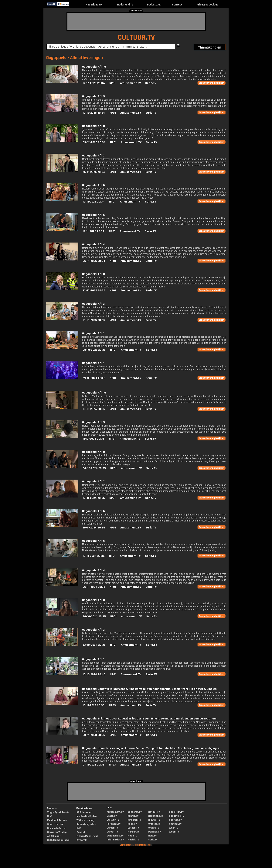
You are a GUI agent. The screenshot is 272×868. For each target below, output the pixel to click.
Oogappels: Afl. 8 (93, 126)
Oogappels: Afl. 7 (93, 156)
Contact (177, 5)
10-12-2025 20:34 (94, 113)
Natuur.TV (154, 812)
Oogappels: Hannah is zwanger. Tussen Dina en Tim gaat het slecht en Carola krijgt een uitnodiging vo (151, 748)
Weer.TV (174, 828)
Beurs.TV (112, 816)
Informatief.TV (115, 840)
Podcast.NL (154, 5)
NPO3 (112, 705)
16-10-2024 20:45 (94, 674)
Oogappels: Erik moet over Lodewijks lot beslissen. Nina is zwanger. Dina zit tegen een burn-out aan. (150, 719)
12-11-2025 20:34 (93, 231)
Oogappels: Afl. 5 (93, 215)
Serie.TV (151, 83)
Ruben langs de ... (86, 824)
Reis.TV (152, 836)
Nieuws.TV (154, 820)
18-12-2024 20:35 (94, 409)
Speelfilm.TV (176, 812)
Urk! (49, 816)
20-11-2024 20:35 (94, 528)
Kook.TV (132, 824)
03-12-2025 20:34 (94, 142)
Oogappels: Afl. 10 (94, 67)
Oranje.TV (154, 828)
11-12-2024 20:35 (93, 439)
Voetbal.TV (175, 824)
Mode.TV (132, 836)
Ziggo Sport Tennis (58, 812)
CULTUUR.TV (136, 37)
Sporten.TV (175, 820)
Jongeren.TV (135, 812)
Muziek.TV (133, 840)
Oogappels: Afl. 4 (94, 245)
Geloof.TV (112, 832)
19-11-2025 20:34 (94, 202)
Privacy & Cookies (207, 5)
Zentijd (81, 832)
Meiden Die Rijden (87, 816)
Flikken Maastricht (87, 836)
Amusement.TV (130, 83)
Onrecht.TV (154, 824)
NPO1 (112, 83)
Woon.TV (174, 832)
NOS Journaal (84, 812)
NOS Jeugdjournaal (58, 840)
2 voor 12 (82, 840)
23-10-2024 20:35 (94, 645)
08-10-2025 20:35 (94, 350)
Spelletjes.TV (177, 816)
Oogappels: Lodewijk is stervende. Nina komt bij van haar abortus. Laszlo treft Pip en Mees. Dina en (149, 689)
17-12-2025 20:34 (94, 83)
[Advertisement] (136, 21)
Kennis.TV (133, 816)
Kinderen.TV (134, 820)
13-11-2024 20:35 (94, 556)
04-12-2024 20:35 (94, 468)
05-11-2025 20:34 (94, 261)
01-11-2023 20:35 (93, 765)
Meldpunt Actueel (57, 820)
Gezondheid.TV (115, 836)
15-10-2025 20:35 (94, 320)
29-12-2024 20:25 (94, 378)
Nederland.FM (94, 5)
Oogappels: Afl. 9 (93, 96)
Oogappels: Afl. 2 (93, 304)
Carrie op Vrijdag (57, 832)
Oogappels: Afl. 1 (93, 333)
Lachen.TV (133, 828)
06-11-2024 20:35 (94, 587)
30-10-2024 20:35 (94, 617)
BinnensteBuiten (57, 828)
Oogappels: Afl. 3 (93, 274)
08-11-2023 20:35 (94, 735)
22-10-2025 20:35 (94, 291)
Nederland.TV (125, 5)
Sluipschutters (56, 824)
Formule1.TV (114, 824)
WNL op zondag (85, 820)
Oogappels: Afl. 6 (93, 185)
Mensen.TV (133, 832)
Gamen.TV (112, 828)
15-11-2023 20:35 (93, 705)
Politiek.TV (155, 832)
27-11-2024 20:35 (94, 498)
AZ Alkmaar (54, 836)
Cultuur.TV (113, 820)
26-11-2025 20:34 (94, 172)
